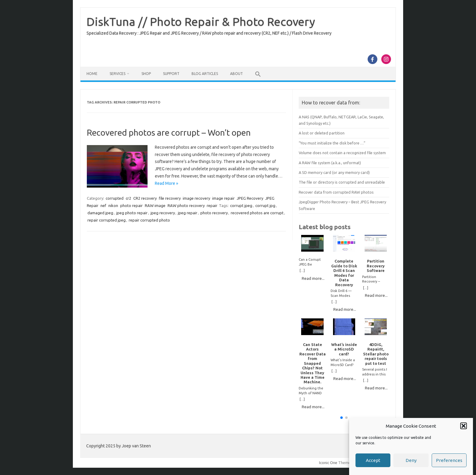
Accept (373, 460)
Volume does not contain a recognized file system (342, 153)
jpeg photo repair (132, 213)
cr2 (128, 198)
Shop (146, 74)
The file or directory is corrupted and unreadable (342, 182)
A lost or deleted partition (322, 133)
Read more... (313, 278)
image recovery (196, 198)
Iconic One (328, 463)
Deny (411, 460)
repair (212, 205)
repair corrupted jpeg (107, 220)
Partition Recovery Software (376, 266)
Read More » (167, 183)
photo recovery (214, 213)
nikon (113, 205)
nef (103, 205)
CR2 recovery (145, 198)
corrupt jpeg (241, 205)
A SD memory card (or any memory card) (334, 172)
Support (171, 74)
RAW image (155, 205)
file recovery (170, 198)
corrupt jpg (265, 205)
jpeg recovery (163, 213)
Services (117, 74)
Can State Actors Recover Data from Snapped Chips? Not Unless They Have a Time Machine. (313, 363)
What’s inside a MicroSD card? (344, 349)
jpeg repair (188, 213)
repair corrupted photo (149, 220)
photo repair (131, 205)
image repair (223, 198)
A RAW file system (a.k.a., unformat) (330, 163)
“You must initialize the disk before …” (332, 143)
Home (92, 74)
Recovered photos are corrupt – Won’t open (169, 132)
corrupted (115, 198)
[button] (464, 426)
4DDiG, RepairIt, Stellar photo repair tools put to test (376, 354)
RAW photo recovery (186, 205)
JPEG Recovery (250, 198)
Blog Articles (205, 74)
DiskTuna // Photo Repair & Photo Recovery (201, 22)
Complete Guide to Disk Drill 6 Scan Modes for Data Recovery (344, 273)
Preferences (449, 460)
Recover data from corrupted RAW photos (336, 192)
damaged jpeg (100, 213)
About (236, 74)
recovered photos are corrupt (257, 213)
